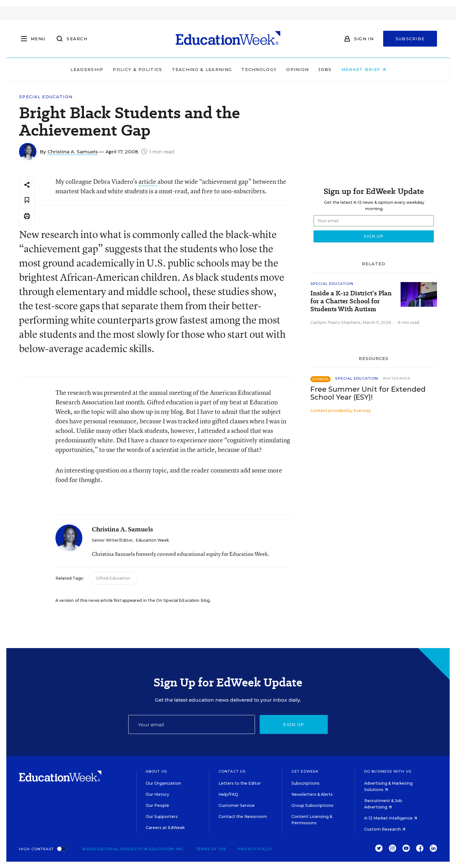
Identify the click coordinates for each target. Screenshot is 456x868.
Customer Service (237, 805)
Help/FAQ (228, 794)
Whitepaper (396, 378)
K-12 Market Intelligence (391, 818)
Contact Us (232, 771)
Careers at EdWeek (165, 828)
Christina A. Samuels (73, 152)
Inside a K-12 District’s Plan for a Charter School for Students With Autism (351, 301)
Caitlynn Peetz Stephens (336, 322)
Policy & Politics (137, 69)
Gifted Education (113, 578)
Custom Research (385, 829)
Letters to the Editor (240, 783)
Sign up (294, 724)
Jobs (325, 69)
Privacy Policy (255, 849)
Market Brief (364, 69)
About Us (156, 771)
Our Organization (163, 783)
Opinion (298, 69)
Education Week (152, 540)
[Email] (192, 724)
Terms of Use (211, 849)
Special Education (46, 97)
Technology (259, 69)
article (148, 181)
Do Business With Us (388, 771)
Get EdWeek (305, 771)
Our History (157, 794)
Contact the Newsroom (243, 817)
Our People (157, 805)
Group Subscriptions (312, 805)
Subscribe (410, 39)
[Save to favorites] (27, 200)
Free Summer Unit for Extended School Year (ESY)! (368, 393)
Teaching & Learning (202, 69)
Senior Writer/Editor (112, 540)
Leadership (87, 69)
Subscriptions (305, 783)
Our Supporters (162, 817)
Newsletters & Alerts (312, 794)
